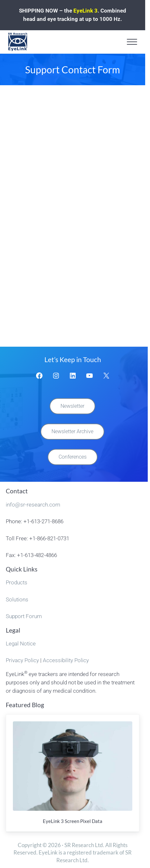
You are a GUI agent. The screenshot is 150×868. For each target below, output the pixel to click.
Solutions (17, 600)
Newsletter (72, 406)
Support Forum (24, 616)
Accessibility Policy (66, 660)
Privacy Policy (22, 660)
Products (17, 583)
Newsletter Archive (72, 431)
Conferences (73, 457)
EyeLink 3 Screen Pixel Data (73, 821)
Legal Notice (21, 644)
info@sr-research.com (33, 505)
